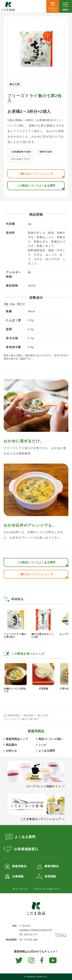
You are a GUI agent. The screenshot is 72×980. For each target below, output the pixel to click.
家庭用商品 (14, 715)
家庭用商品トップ (17, 739)
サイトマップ (20, 889)
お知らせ (11, 751)
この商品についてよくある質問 (36, 186)
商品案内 (29, 715)
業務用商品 (52, 866)
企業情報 (18, 876)
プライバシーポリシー (47, 889)
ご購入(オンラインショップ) (36, 174)
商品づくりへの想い (51, 739)
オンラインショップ (53, 9)
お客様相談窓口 (26, 849)
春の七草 (43, 715)
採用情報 (50, 876)
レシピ (43, 745)
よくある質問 (47, 751)
